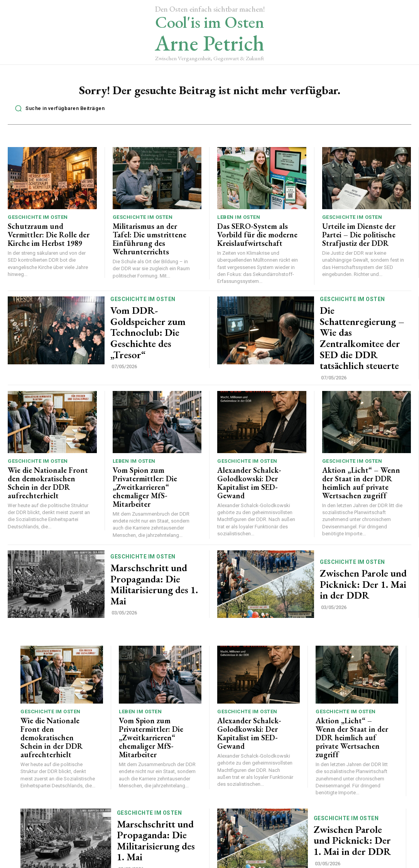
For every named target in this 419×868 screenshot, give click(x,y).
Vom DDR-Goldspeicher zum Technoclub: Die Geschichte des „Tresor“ (151, 329)
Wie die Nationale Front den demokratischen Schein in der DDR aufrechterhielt (48, 460)
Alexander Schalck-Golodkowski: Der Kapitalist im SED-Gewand (256, 460)
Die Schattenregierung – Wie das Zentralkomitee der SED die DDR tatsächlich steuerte (361, 329)
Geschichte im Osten (38, 219)
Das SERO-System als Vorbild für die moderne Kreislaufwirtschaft (258, 235)
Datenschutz (215, 864)
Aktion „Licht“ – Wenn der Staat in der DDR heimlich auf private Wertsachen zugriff (362, 460)
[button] (58, 110)
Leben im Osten (239, 219)
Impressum (253, 864)
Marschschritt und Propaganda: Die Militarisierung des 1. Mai (152, 554)
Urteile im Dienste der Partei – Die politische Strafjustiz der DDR (363, 235)
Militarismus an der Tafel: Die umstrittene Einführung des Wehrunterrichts (152, 235)
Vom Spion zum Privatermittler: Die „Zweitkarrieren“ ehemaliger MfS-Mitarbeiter (151, 464)
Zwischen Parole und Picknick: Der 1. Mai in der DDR (364, 554)
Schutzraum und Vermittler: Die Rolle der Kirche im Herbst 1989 (45, 235)
